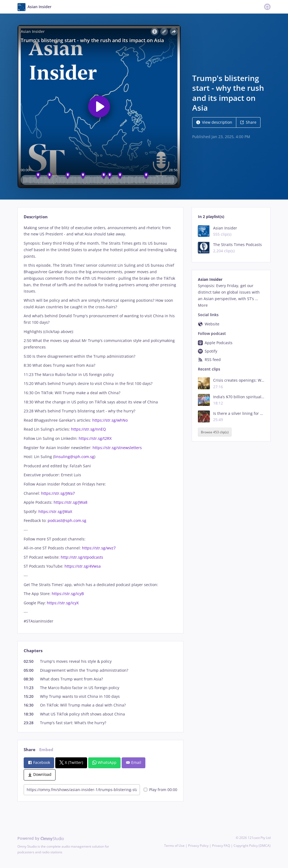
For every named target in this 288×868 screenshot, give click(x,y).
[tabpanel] (100, 424)
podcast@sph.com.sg (67, 520)
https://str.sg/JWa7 (57, 493)
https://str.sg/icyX (62, 603)
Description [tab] (36, 217)
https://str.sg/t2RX (95, 438)
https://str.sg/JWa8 (70, 502)
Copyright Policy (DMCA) (252, 846)
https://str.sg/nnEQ (88, 429)
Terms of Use (174, 846)
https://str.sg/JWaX (55, 511)
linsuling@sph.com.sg (74, 457)
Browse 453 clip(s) (215, 432)
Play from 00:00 (160, 790)
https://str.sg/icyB (67, 594)
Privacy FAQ (221, 846)
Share (248, 122)
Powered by (41, 838)
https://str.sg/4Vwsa (82, 566)
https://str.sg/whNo (110, 420)
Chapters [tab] (33, 651)
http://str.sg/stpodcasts (81, 557)
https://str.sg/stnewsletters (117, 448)
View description (214, 122)
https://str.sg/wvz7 (98, 548)
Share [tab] (30, 750)
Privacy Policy (198, 846)
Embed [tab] (46, 750)
